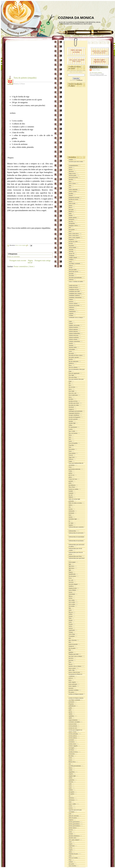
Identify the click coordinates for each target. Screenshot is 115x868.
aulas (70, 185)
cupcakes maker (73, 347)
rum (70, 764)
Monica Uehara (96, 70)
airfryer (71, 169)
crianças (71, 323)
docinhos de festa (73, 401)
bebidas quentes (73, 217)
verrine (71, 848)
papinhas (71, 652)
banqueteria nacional (74, 197)
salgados (71, 774)
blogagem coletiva (73, 225)
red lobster (71, 750)
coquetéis (71, 313)
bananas (71, 195)
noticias (71, 628)
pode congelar (72, 682)
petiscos (71, 678)
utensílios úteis (73, 838)
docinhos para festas (74, 403)
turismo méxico (73, 828)
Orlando (71, 632)
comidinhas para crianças (75, 293)
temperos (71, 820)
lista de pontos (72, 576)
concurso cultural (73, 303)
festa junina (72, 449)
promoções (72, 702)
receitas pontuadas (73, 734)
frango (70, 461)
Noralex (71, 624)
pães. (70, 642)
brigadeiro (71, 239)
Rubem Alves (72, 762)
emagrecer (71, 409)
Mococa (71, 612)
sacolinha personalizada (75, 766)
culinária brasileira (74, 327)
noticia (71, 626)
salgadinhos (72, 772)
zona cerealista (73, 866)
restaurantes (72, 754)
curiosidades (72, 349)
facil (70, 437)
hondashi (71, 493)
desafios (71, 359)
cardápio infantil (73, 257)
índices (71, 505)
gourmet (71, 481)
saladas (71, 770)
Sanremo (71, 782)
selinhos (71, 790)
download (71, 407)
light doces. (72, 568)
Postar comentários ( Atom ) (24, 266)
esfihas (71, 425)
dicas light (71, 375)
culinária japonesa (73, 331)
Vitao (70, 860)
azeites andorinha (73, 189)
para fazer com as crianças (75, 656)
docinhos (71, 399)
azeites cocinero (73, 191)
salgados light (72, 776)
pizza (70, 680)
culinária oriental (73, 339)
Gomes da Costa (73, 479)
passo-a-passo (72, 668)
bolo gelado (72, 229)
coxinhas (71, 315)
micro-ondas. (72, 604)
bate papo (71, 209)
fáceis (70, 435)
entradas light (72, 423)
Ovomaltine (72, 636)
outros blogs (72, 634)
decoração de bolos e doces (76, 355)
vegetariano (72, 846)
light (70, 564)
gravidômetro (72, 485)
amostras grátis (73, 175)
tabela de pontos (73, 818)
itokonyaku (72, 511)
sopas (70, 802)
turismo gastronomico (74, 822)
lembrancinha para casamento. (76, 527)
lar (69, 521)
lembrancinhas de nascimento (76, 541)
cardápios (71, 259)
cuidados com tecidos (74, 325)
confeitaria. (72, 309)
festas (70, 451)
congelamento (72, 311)
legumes (71, 525)
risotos (71, 760)
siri (70, 796)
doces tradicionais (73, 395)
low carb (71, 580)
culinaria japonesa (73, 329)
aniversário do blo (73, 177)
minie (70, 610)
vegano (71, 844)
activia (71, 167)
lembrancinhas (73, 531)
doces (70, 389)
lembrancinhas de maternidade (76, 537)
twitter (70, 832)
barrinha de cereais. (74, 199)
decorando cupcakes (74, 357)
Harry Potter (72, 487)
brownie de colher (73, 241)
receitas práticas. (73, 738)
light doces (72, 566)
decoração (71, 353)
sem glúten (72, 794)
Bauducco (71, 211)
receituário (72, 740)
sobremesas (72, 800)
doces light (72, 391)
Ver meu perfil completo (96, 73)
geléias (71, 473)
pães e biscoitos (73, 640)
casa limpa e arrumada (74, 263)
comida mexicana (73, 285)
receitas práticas (73, 736)
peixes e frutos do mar (74, 672)
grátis (70, 483)
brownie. (71, 243)
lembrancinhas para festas (75, 556)
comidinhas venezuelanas (75, 297)
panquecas (71, 646)
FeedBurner (80, 80)
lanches (71, 517)
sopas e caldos (72, 804)
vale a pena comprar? (74, 840)
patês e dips (72, 670)
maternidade (72, 594)
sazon (70, 786)
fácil (70, 439)
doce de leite (72, 387)
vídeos (70, 852)
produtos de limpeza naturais (76, 694)
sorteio (71, 806)
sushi (70, 814)
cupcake (71, 343)
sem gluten (72, 792)
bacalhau (71, 193)
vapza (70, 842)
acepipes (71, 159)
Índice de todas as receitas (75, 503)
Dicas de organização (74, 373)
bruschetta (71, 245)
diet (70, 383)
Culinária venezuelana (74, 341)
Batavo (71, 207)
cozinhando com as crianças (76, 317)
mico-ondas (72, 600)
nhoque (71, 620)
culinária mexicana (74, 335)
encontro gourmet (73, 419)
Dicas (70, 365)
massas (71, 592)
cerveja (71, 267)
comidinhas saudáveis (74, 295)
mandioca (71, 586)
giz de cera (72, 475)
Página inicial (30, 262)
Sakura (71, 768)
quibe (70, 710)
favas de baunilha (73, 443)
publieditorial (72, 706)
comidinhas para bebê (74, 291)
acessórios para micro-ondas (76, 161)
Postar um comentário (14, 257)
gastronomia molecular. (75, 469)
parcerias (71, 660)
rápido (70, 718)
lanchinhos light (73, 519)
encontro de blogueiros (75, 417)
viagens (71, 850)
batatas (71, 205)
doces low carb (73, 393)
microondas (72, 606)
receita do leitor (73, 724)
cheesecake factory (74, 271)
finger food (72, 457)
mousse (71, 616)
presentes (71, 688)
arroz (70, 181)
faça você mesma (73, 433)
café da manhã (72, 247)
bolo (70, 227)
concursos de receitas (74, 305)
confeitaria (72, 307)
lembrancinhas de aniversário (76, 533)
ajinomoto (71, 171)
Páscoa (71, 664)
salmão (71, 778)
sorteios (71, 808)
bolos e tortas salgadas (21, 245)
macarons (71, 582)
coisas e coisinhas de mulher (76, 281)
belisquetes (72, 219)
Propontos (71, 704)
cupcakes (71, 345)
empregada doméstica (74, 413)
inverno (71, 509)
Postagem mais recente (18, 260)
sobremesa (71, 798)
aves (70, 187)
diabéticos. (72, 363)
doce (70, 385)
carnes (70, 261)
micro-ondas (72, 602)
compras (71, 299)
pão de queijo (72, 648)
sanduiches (72, 780)
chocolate (71, 273)
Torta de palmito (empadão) (25, 78)
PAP (70, 650)
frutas (70, 467)
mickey (71, 598)
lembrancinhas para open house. (77, 558)
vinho (70, 856)
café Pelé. (71, 251)
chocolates (71, 275)
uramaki (71, 834)
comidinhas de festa (74, 289)
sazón (70, 788)
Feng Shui (71, 445)
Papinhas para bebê (74, 654)
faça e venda (72, 431)
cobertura (71, 279)
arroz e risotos (72, 183)
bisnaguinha (72, 223)
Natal (70, 618)
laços (70, 515)
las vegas (71, 523)
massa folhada (72, 590)
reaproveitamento (73, 720)
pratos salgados (73, 686)
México (71, 596)
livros (70, 578)
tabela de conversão (74, 816)
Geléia (70, 471)
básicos (71, 201)
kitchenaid (71, 513)
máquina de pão (73, 588)
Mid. (70, 608)
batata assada (72, 203)
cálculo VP (72, 253)
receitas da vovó (73, 728)
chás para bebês (73, 269)
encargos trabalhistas (74, 415)
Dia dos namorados (74, 361)
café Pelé (71, 249)
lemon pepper (72, 562)
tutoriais (71, 830)
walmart (71, 862)
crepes (70, 321)
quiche (71, 712)
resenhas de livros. (73, 752)
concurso (71, 301)
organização (72, 630)
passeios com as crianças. (75, 666)
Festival (71, 455)
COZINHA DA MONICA (76, 18)
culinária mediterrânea (74, 333)
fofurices (71, 459)
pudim (70, 708)
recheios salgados (73, 746)
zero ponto (71, 864)
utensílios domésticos (74, 836)
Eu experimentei (73, 427)
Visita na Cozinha (73, 858)
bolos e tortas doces (74, 233)
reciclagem (72, 748)
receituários (72, 742)
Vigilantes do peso (73, 854)
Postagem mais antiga (43, 260)
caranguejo (72, 255)
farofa (70, 441)
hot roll (71, 495)
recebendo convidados (74, 722)
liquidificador (72, 574)
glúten (70, 477)
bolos (70, 231)
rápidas (71, 714)
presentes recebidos (74, 690)
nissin (70, 622)
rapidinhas (71, 716)
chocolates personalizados (75, 277)
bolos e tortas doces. (74, 235)
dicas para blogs (73, 377)
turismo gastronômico (74, 824)
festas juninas (72, 453)
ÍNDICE (71, 497)
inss (70, 507)
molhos (71, 614)
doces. (70, 397)
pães (70, 638)
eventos (71, 429)
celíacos (71, 265)
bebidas (71, 215)
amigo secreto (72, 173)
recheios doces (73, 744)
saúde (70, 784)
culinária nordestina (74, 337)
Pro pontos (72, 692)
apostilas (71, 179)
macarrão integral (73, 584)
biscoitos (71, 221)
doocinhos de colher (74, 405)
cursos (70, 351)
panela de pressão (73, 644)
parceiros (71, 658)
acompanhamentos (74, 165)
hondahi (71, 491)
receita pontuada (73, 726)
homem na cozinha (74, 489)
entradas (71, 421)
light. (70, 570)
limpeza (71, 572)
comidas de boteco (74, 287)
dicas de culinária (73, 367)
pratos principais (73, 684)
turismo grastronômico (75, 826)
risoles (70, 758)
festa (70, 447)
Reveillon (71, 756)
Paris (70, 662)
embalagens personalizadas (76, 411)
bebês (70, 213)
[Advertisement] (26, 59)
